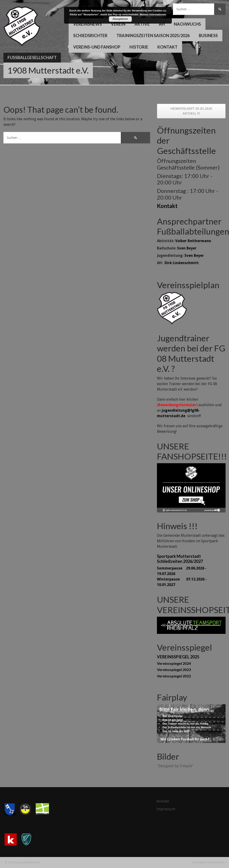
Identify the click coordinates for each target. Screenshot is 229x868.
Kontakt (167, 47)
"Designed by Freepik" (175, 766)
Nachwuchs (187, 24)
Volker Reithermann (193, 241)
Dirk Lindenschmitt (182, 263)
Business (208, 36)
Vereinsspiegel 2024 (174, 663)
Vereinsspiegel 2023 (174, 669)
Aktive (142, 24)
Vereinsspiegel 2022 (174, 676)
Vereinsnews (88, 24)
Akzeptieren (120, 19)
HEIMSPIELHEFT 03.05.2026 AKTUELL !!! (191, 111)
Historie (139, 47)
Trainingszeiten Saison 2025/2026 (153, 36)
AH (162, 24)
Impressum (166, 809)
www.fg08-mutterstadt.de (208, 863)
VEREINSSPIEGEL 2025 (178, 657)
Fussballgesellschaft (32, 58)
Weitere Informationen (153, 14)
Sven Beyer (187, 248)
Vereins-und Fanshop (97, 47)
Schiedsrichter (90, 36)
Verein (118, 24)
